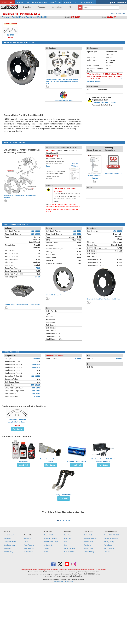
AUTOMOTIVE (7, 2)
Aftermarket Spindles (50, 569)
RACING (19, 2)
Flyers (26, 572)
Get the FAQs (88, 565)
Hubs (65, 575)
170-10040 (118, 231)
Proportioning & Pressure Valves (50, 460)
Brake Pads (68, 569)
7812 (38, 268)
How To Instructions (90, 569)
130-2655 (36, 358)
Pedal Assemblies (70, 582)
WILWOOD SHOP (87, 2)
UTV (28, 2)
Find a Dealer (108, 575)
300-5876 (36, 388)
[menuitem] (27, 8)
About (72, 7)
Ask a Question (109, 579)
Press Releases (29, 575)
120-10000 (35, 231)
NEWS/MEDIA (55, 2)
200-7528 (36, 364)
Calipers (46, 579)
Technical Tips (88, 579)
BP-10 (37, 277)
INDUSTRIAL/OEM (40, 2)
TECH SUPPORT (71, 2)
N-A (38, 361)
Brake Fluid (24, 461)
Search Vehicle (49, 565)
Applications (58, 7)
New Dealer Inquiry (10, 575)
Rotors (46, 582)
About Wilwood (9, 565)
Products (42, 7)
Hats (65, 572)
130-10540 (35, 376)
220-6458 (77, 359)
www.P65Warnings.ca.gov (105, 102)
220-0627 (36, 397)
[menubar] (48, 8)
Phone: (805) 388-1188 (111, 565)
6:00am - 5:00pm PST (111, 569)
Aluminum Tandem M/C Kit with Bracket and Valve (103, 460)
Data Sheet (27, 569)
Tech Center (88, 575)
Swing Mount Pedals (63, 495)
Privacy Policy (8, 582)
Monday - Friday (109, 572)
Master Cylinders (69, 579)
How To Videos (89, 572)
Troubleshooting (89, 582)
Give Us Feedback (10, 572)
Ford (48, 166)
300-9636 (36, 394)
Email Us (107, 582)
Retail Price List (29, 579)
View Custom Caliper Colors (63, 100)
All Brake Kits (48, 575)
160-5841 (77, 231)
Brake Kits (28, 7)
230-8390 (118, 358)
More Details (17, 429)
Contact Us (7, 569)
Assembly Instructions (113, 174)
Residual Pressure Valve (77, 461)
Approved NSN (29, 582)
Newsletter (7, 579)
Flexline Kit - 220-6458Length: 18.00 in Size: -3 (17, 421)
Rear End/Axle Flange (51, 572)
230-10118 (35, 385)
